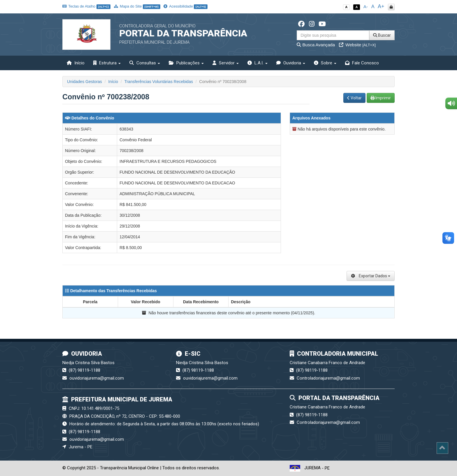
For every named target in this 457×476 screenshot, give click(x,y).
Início (76, 63)
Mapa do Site (137, 6)
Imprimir (381, 98)
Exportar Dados (371, 276)
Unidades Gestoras (85, 82)
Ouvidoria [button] (291, 63)
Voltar (354, 98)
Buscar (382, 35)
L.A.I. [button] (257, 63)
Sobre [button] (325, 63)
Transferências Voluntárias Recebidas (159, 82)
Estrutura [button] (107, 63)
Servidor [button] (226, 63)
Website (357, 45)
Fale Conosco (362, 63)
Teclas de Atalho (86, 6)
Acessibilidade (185, 6)
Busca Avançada (316, 45)
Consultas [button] (145, 63)
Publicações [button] (186, 63)
